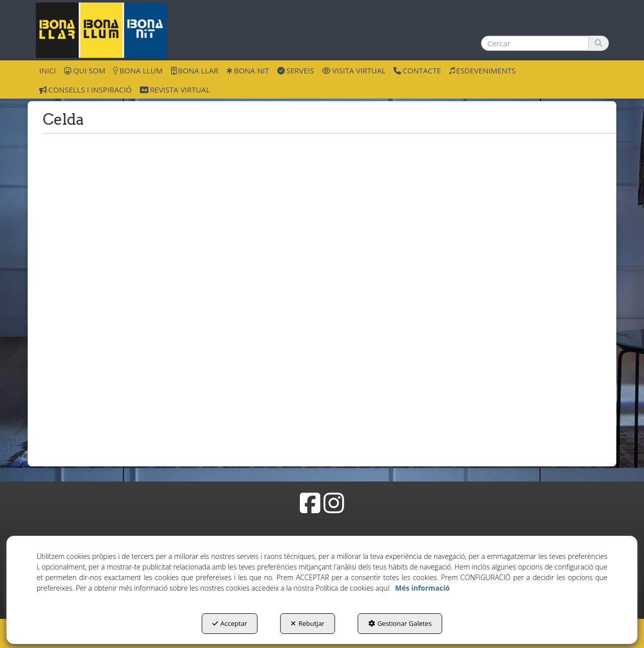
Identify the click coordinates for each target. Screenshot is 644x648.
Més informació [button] (422, 588)
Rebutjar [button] (308, 623)
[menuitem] (48, 70)
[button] (101, 30)
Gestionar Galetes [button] (400, 623)
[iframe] (322, 292)
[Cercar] (598, 43)
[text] (535, 43)
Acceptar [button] (230, 623)
